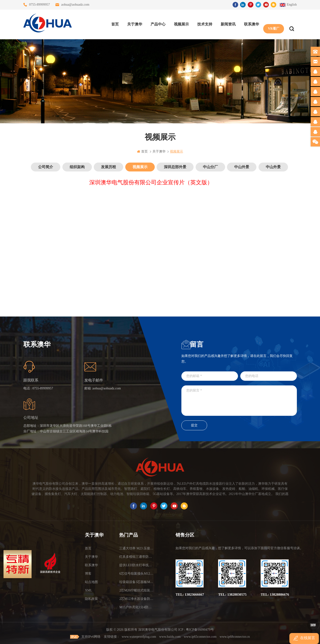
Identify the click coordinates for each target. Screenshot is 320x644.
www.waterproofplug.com (139, 636)
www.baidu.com (170, 636)
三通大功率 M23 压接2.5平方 (136, 548)
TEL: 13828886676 (275, 594)
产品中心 (157, 23)
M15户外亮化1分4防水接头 (136, 607)
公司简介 (46, 167)
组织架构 (77, 167)
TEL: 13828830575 (232, 594)
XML (88, 590)
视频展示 (180, 23)
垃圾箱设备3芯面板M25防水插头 (136, 582)
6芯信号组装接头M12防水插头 (136, 574)
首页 (114, 23)
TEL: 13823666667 (190, 594)
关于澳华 (133, 23)
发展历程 (108, 167)
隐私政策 (91, 599)
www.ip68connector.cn (235, 636)
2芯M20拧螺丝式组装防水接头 (136, 590)
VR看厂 (272, 23)
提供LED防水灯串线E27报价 (136, 565)
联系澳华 (250, 23)
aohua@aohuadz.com (75, 5)
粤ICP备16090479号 (200, 630)
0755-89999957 (40, 5)
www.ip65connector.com (200, 636)
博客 (88, 574)
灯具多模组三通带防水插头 (136, 557)
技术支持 (204, 23)
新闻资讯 (227, 23)
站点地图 (91, 582)
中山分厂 (210, 167)
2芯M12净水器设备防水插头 (136, 599)
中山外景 (242, 167)
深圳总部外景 (175, 167)
